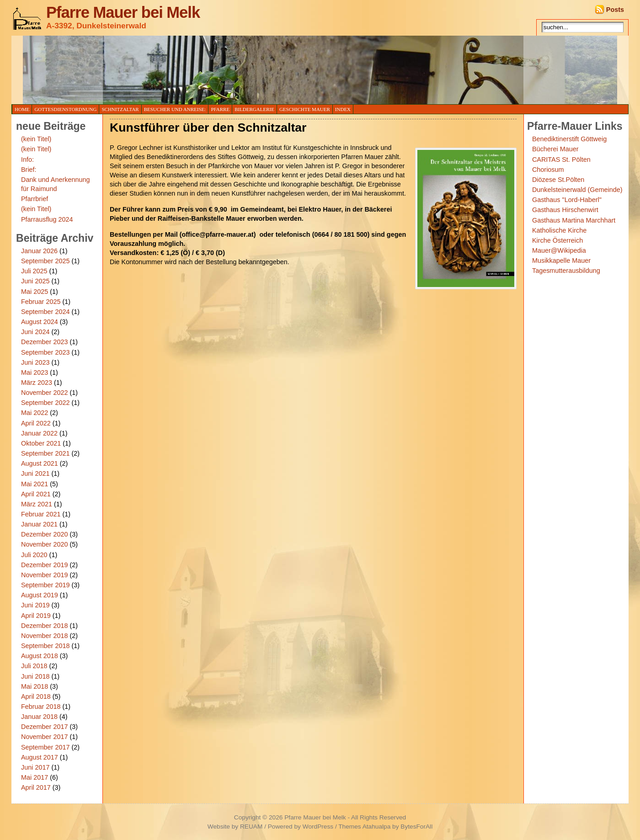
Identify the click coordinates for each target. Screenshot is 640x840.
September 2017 (45, 747)
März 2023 (37, 383)
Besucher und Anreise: (175, 109)
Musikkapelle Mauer (561, 261)
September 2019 (45, 585)
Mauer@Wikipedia (559, 250)
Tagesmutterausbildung (566, 271)
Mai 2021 (35, 484)
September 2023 (45, 352)
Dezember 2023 (44, 342)
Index (343, 109)
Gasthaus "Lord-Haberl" (567, 200)
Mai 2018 (35, 686)
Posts (615, 10)
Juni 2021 (35, 473)
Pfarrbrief (35, 199)
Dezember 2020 (44, 534)
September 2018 (45, 646)
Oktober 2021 (41, 443)
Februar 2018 (41, 707)
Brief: (29, 170)
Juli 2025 (34, 271)
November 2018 (44, 636)
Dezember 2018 (44, 626)
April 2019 (36, 616)
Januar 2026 (39, 251)
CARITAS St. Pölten (561, 159)
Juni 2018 (35, 676)
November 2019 (44, 575)
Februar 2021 (41, 514)
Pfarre (220, 109)
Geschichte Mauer (305, 109)
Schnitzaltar (120, 109)
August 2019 (40, 595)
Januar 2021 (39, 524)
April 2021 (36, 494)
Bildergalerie (254, 109)
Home (22, 109)
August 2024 (40, 322)
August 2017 (40, 757)
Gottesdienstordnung (65, 109)
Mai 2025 (35, 292)
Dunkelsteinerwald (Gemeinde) (577, 190)
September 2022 (45, 403)
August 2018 (40, 656)
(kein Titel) (36, 139)
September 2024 (45, 312)
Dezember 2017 (44, 727)
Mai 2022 (35, 413)
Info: (27, 159)
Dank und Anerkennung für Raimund (55, 184)
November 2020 (44, 544)
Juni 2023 (35, 362)
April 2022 (36, 423)
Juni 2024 (35, 332)
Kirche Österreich (557, 240)
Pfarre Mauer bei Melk (123, 12)
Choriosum (548, 170)
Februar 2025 (41, 302)
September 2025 (45, 261)
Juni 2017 (35, 767)
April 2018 (36, 696)
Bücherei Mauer (555, 149)
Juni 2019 (35, 605)
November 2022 (44, 393)
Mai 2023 (35, 372)
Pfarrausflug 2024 (47, 219)
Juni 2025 (35, 281)
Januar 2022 (39, 433)
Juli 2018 (34, 666)
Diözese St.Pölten (558, 180)
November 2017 (44, 737)
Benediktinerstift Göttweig (569, 139)
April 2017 (36, 787)
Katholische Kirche (559, 230)
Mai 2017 (35, 777)
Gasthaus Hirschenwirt (565, 210)
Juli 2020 (34, 555)
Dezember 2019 (44, 565)
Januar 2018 (39, 717)
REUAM (251, 827)
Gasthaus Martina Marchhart (574, 220)
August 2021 (40, 463)
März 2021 (37, 504)
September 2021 (45, 453)
